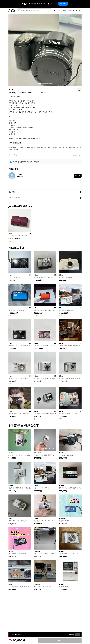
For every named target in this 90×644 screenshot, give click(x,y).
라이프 (15, 155)
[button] (14, 50)
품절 (60, 641)
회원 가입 (71, 11)
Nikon (11, 89)
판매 (64, 11)
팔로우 (78, 176)
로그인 (78, 11)
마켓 (59, 11)
